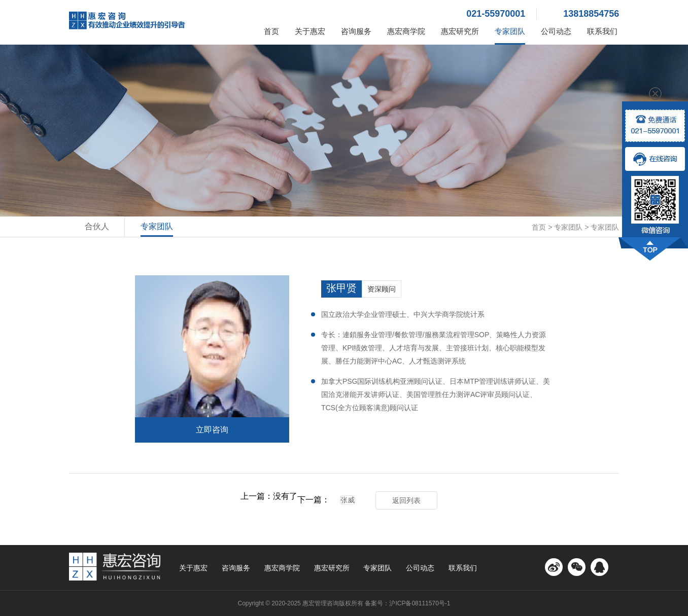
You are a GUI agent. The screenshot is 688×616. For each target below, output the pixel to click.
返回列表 (406, 500)
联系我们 (602, 31)
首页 (271, 31)
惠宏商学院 (406, 31)
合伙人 (97, 226)
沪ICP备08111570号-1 (420, 603)
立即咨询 (212, 430)
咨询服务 (356, 31)
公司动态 (556, 31)
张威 (348, 500)
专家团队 (510, 31)
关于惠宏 (310, 31)
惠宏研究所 (460, 31)
